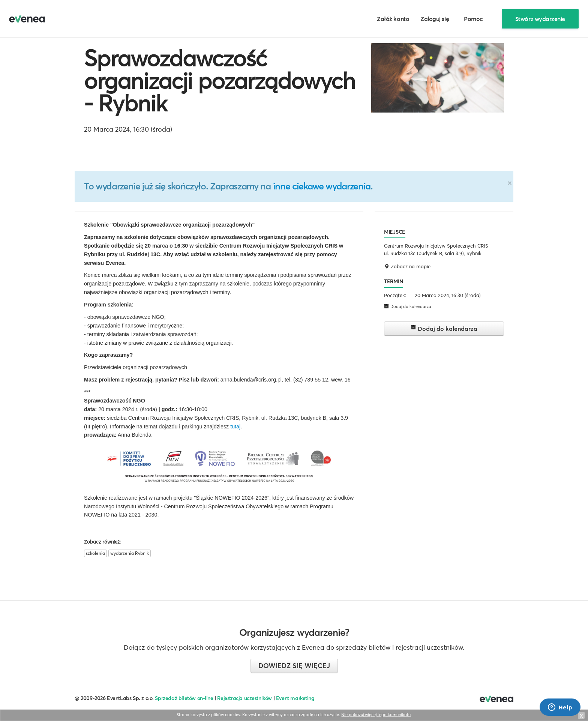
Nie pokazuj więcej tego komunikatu (376, 715)
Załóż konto (393, 19)
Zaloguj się (435, 19)
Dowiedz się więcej (294, 666)
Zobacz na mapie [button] (407, 266)
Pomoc (473, 19)
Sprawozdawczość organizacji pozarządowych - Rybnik (220, 81)
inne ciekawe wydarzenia (322, 186)
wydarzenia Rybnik (130, 553)
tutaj (235, 427)
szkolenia (95, 553)
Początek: (395, 295)
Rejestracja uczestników (244, 698)
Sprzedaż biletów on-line (184, 698)
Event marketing (295, 698)
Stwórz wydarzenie (540, 19)
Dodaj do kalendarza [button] (408, 306)
